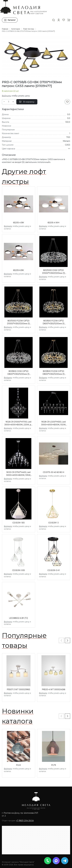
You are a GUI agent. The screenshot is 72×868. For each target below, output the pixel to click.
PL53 (18, 765)
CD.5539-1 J (53, 523)
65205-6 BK (18, 270)
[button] (59, 20)
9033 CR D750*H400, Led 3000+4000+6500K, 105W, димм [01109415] (18, 474)
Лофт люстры (29, 29)
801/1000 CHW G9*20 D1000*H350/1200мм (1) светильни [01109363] (54, 272)
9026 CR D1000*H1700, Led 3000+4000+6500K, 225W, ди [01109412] (19, 423)
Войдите (6, 96)
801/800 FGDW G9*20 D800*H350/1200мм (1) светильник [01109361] (54, 373)
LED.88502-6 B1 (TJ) (19, 618)
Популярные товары (24, 640)
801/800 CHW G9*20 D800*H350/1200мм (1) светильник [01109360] (19, 373)
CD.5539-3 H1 (54, 570)
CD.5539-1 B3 (19, 523)
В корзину (27, 102)
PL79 (54, 765)
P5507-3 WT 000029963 (18, 689)
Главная (5, 29)
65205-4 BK (19, 223)
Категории (16, 29)
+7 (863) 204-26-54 (25, 821)
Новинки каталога (18, 716)
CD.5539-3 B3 (19, 570)
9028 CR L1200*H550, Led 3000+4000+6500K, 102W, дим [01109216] (53, 423)
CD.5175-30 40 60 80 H (54, 472)
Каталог (10, 20)
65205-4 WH (53, 223)
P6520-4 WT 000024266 (54, 689)
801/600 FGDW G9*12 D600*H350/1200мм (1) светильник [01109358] (53, 322)
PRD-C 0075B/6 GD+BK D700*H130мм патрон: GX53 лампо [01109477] (28, 31)
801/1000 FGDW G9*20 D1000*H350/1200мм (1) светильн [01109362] (18, 322)
